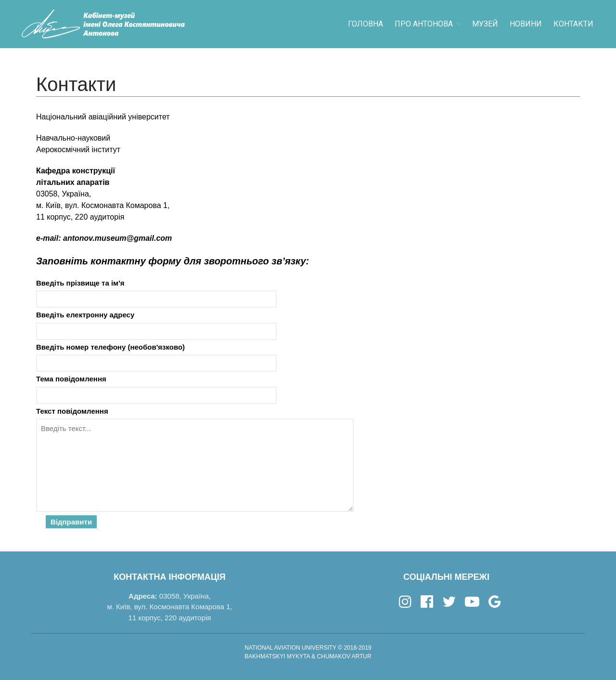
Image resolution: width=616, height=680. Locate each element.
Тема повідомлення (308, 389)
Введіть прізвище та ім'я (308, 294)
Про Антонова (424, 24)
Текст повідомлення (308, 468)
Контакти (573, 24)
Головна (366, 24)
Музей (485, 24)
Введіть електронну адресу (308, 325)
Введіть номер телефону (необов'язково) (308, 358)
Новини (526, 24)
